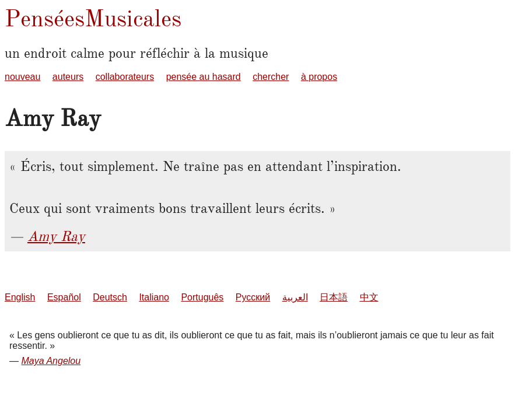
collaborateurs (125, 77)
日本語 (334, 297)
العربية (295, 297)
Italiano (154, 297)
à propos (319, 77)
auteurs (68, 77)
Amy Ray (56, 236)
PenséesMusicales (93, 18)
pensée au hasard (204, 77)
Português (202, 297)
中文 (369, 297)
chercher (271, 77)
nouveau (22, 77)
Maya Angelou (51, 361)
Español (64, 297)
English (20, 297)
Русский (253, 297)
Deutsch (110, 297)
